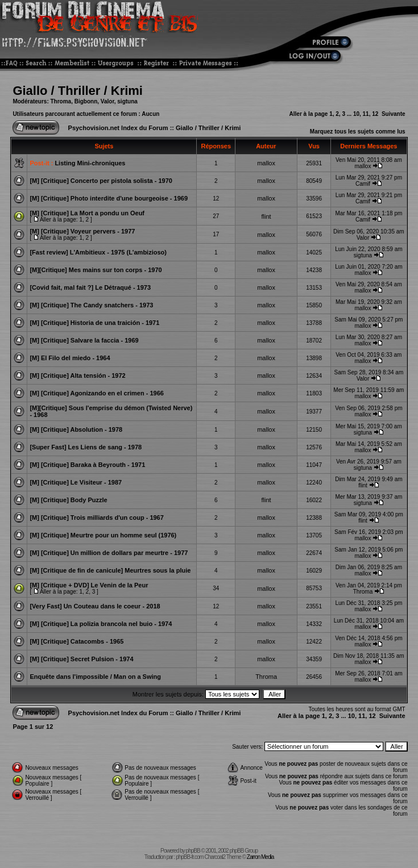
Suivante (394, 114)
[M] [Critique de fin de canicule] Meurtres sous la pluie (110, 570)
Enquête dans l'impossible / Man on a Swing (95, 677)
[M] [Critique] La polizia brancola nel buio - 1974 (101, 624)
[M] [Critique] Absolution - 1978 (76, 429)
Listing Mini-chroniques (90, 163)
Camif (363, 184)
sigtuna (127, 101)
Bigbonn (86, 101)
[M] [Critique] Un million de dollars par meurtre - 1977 (109, 553)
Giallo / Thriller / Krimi (78, 91)
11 (366, 114)
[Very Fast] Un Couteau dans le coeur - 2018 (95, 606)
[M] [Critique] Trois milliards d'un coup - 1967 (96, 518)
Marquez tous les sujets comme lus (358, 132)
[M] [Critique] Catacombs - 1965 (76, 641)
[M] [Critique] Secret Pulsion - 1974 (81, 659)
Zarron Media (260, 857)
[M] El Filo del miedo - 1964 (70, 358)
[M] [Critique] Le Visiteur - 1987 (76, 482)
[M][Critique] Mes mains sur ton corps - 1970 (96, 270)
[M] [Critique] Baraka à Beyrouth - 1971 (87, 465)
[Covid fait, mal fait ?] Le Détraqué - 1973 (90, 287)
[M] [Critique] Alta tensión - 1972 (77, 375)
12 (375, 114)
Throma (61, 101)
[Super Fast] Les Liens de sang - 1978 (86, 447)
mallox (266, 163)
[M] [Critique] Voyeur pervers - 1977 (82, 231)
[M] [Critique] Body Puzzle (68, 500)
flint (266, 216)
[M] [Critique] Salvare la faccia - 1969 (84, 340)
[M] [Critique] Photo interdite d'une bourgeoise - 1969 (109, 198)
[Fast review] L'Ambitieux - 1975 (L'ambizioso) (98, 252)
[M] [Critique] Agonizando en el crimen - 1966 (97, 393)
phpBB (193, 851)
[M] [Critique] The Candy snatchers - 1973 (91, 305)
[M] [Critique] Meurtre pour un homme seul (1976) (103, 535)
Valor (107, 101)
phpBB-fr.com (190, 857)
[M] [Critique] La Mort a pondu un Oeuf (87, 213)
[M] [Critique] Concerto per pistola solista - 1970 (101, 181)
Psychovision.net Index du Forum (118, 128)
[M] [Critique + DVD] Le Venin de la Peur (89, 585)
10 (356, 114)
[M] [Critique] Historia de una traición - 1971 (94, 323)
